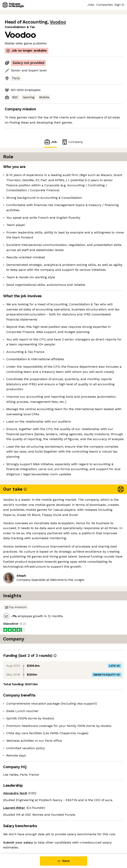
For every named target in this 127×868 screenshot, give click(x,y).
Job (50, 142)
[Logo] (13, 5)
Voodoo (58, 22)
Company (72, 142)
